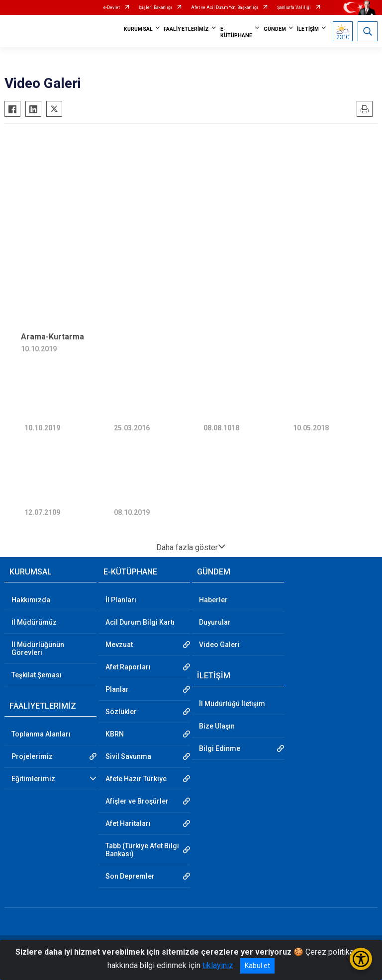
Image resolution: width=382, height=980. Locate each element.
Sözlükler (121, 712)
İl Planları (121, 600)
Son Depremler (130, 876)
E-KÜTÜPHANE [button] (237, 32)
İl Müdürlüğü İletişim (232, 704)
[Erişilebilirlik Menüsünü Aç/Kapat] (361, 959)
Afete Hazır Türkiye (136, 779)
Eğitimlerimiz (33, 779)
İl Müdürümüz (34, 622)
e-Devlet (112, 7)
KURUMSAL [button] (138, 29)
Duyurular (215, 622)
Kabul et (257, 966)
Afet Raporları (128, 667)
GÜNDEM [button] (275, 29)
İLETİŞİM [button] (308, 29)
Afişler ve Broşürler (137, 801)
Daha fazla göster (191, 547)
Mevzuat (119, 645)
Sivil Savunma (128, 756)
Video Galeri (219, 645)
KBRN (115, 734)
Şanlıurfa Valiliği (294, 7)
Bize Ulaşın (217, 726)
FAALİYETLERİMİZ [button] (187, 29)
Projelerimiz (32, 756)
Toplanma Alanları (41, 734)
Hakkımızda (31, 600)
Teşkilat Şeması (37, 675)
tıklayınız (218, 965)
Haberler (213, 600)
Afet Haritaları (128, 823)
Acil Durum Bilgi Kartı (140, 622)
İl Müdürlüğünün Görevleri (38, 649)
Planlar (117, 689)
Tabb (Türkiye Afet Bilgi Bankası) (142, 850)
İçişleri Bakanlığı (155, 7)
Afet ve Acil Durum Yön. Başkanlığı (225, 7)
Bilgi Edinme (220, 748)
